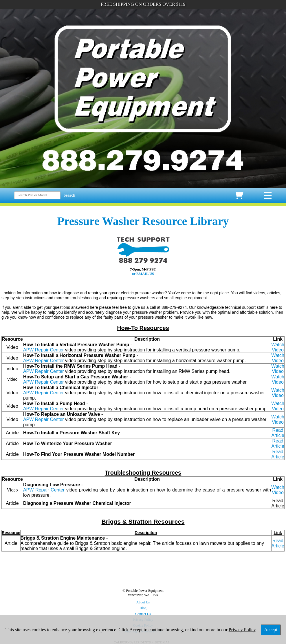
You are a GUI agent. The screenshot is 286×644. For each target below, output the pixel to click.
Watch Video (278, 369)
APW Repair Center (44, 350)
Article (278, 546)
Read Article (278, 443)
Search (69, 195)
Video (278, 350)
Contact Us (143, 614)
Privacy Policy (242, 630)
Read (278, 541)
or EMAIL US (143, 274)
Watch (278, 345)
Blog (143, 608)
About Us (143, 602)
